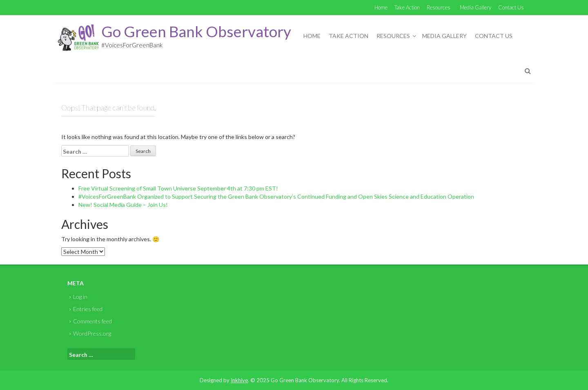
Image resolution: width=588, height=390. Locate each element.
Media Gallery (476, 7)
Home (381, 7)
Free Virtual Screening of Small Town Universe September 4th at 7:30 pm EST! (178, 188)
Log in (80, 297)
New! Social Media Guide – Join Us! (123, 205)
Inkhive (239, 380)
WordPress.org (92, 333)
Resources (439, 7)
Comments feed (92, 321)
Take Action (407, 7)
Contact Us (511, 7)
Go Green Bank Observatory (196, 31)
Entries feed (88, 309)
